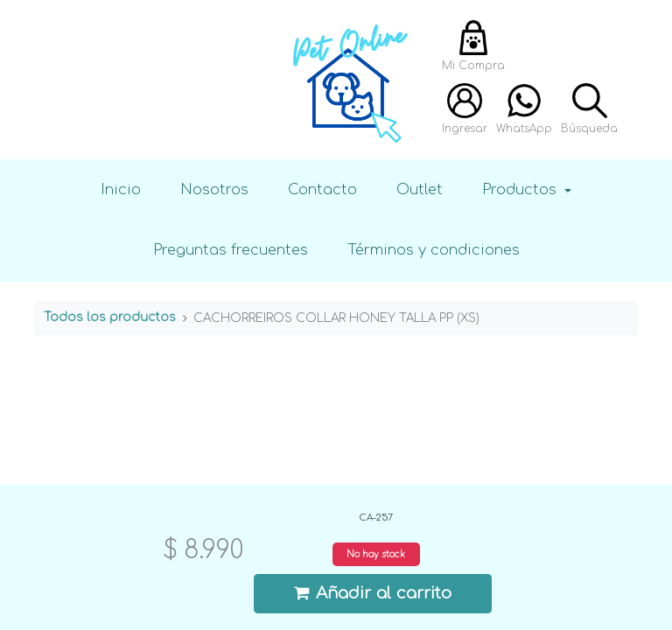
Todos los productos (110, 317)
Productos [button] (521, 189)
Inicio (121, 189)
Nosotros (214, 189)
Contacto (322, 189)
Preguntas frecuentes (231, 250)
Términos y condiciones (434, 250)
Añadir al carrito (373, 593)
